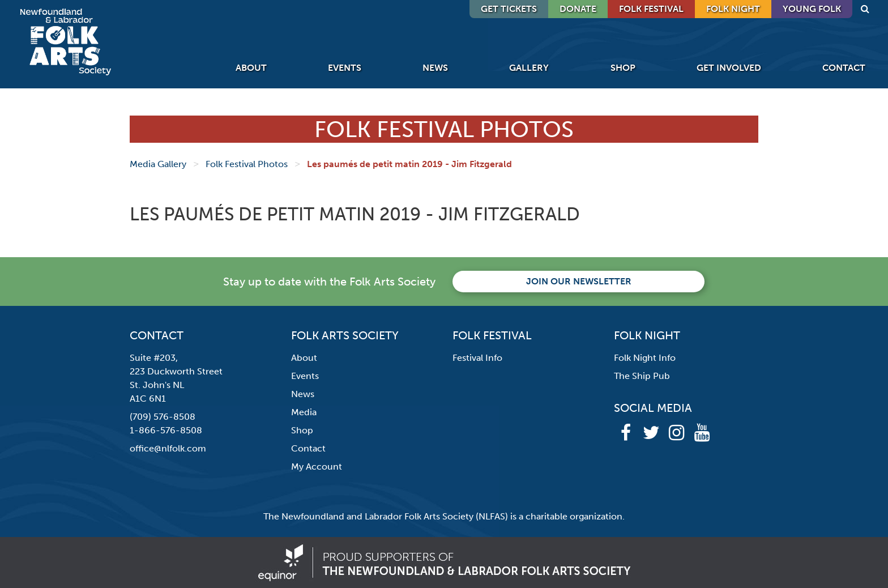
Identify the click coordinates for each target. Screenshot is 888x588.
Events (345, 68)
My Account (317, 466)
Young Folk (812, 9)
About (251, 68)
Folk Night (733, 9)
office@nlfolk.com (168, 448)
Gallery (529, 68)
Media (304, 412)
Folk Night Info (645, 358)
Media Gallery (158, 164)
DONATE (578, 9)
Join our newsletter (579, 281)
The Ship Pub (642, 376)
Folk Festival (651, 9)
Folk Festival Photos (247, 164)
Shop (623, 68)
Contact (844, 68)
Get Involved (729, 68)
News (435, 68)
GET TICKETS (509, 9)
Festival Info (477, 358)
